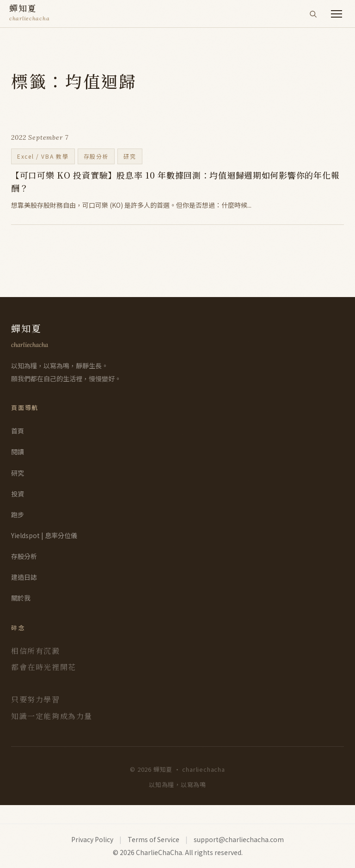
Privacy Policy (92, 839)
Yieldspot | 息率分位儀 (44, 535)
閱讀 (18, 452)
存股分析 (24, 556)
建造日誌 (24, 577)
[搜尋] (313, 14)
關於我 (21, 598)
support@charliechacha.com (239, 839)
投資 (18, 494)
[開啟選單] (337, 14)
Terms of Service (153, 839)
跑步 (18, 515)
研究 (18, 473)
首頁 (18, 431)
